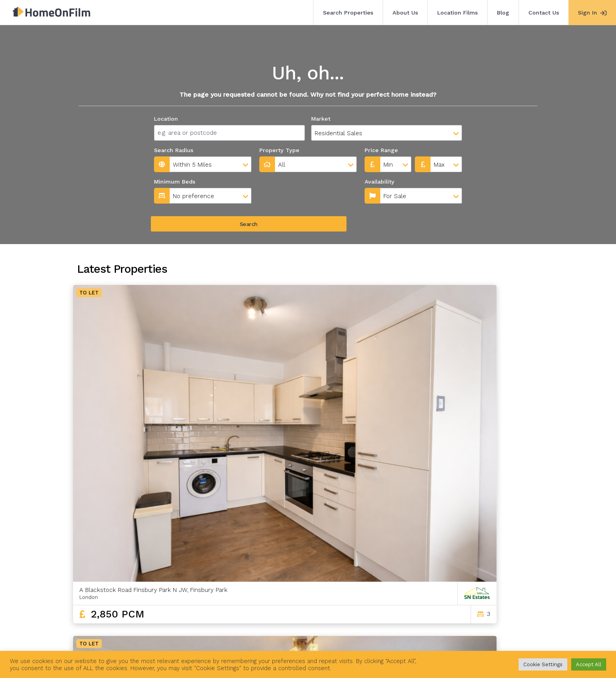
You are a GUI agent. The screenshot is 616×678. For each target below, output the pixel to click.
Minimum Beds (175, 182)
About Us (405, 13)
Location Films (457, 13)
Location (166, 119)
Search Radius (174, 150)
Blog (503, 13)
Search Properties (348, 13)
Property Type (279, 150)
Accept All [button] (589, 664)
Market (321, 119)
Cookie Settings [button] (543, 664)
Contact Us (544, 13)
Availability (276, 182)
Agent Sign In (302, 634)
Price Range (381, 150)
